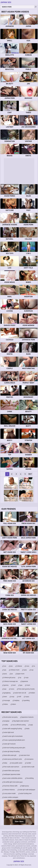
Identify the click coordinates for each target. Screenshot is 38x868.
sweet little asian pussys (12, 771)
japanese (25, 681)
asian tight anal (9, 732)
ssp (32, 670)
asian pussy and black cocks (13, 759)
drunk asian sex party (11, 717)
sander (29, 763)
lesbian (33, 693)
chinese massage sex (11, 681)
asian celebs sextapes (11, 797)
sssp (13, 697)
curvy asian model (10, 794)
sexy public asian (17, 763)
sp (20, 678)
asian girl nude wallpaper (27, 790)
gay (21, 685)
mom (28, 685)
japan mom (21, 674)
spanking (27, 701)
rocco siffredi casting (19, 725)
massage (7, 701)
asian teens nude (29, 767)
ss (34, 666)
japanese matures (28, 717)
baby (6, 763)
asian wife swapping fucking (13, 729)
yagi (31, 725)
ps (12, 674)
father (6, 704)
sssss (12, 689)
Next (30, 474)
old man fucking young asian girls (15, 748)
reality (6, 725)
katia (28, 729)
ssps (27, 678)
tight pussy (25, 786)
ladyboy (17, 701)
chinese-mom (15, 670)
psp (5, 689)
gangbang (7, 693)
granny (6, 685)
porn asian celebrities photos (13, 778)
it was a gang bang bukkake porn (14, 740)
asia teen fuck (25, 755)
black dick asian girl (10, 755)
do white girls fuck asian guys (13, 782)
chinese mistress (9, 790)
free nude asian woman (12, 767)
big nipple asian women (21, 721)
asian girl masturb (10, 744)
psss (5, 674)
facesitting (30, 778)
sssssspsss (30, 759)
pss (12, 666)
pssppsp (7, 721)
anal (14, 685)
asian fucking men (26, 794)
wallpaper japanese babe (12, 774)
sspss (27, 697)
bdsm (14, 704)
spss (25, 670)
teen (5, 697)
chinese (20, 666)
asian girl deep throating (12, 752)
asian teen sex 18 (20, 693)
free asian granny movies (27, 689)
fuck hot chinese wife (11, 786)
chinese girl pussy (10, 678)
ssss (28, 666)
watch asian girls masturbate (13, 736)
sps (5, 670)
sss (5, 666)
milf (20, 697)
